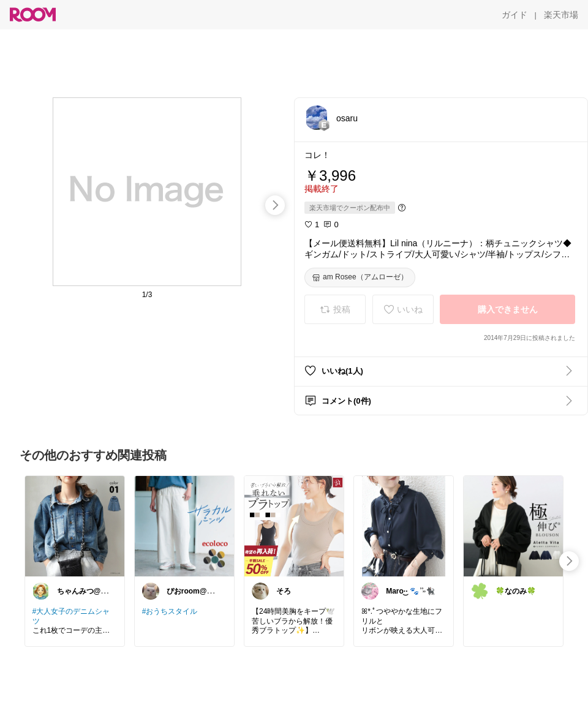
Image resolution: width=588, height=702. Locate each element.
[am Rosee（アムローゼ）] (360, 277)
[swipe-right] (275, 205)
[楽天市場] (561, 15)
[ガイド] (514, 15)
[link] (75, 526)
